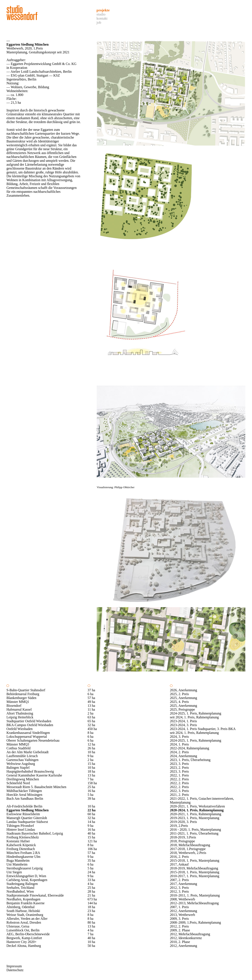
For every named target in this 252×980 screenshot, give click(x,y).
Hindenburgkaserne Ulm (23, 857)
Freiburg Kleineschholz (23, 837)
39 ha (91, 799)
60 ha (91, 814)
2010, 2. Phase (180, 942)
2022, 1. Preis (179, 775)
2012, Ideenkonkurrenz (186, 938)
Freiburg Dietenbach (21, 849)
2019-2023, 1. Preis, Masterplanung (195, 818)
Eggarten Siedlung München (28, 810)
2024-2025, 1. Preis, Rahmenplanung (196, 713)
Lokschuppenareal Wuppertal (27, 737)
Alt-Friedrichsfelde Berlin (24, 806)
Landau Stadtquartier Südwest (27, 822)
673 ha (92, 899)
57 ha (91, 698)
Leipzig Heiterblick (20, 717)
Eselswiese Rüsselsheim (23, 814)
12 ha (91, 744)
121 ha (92, 841)
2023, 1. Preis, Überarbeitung (190, 760)
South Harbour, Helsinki (23, 911)
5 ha (91, 795)
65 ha (91, 721)
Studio (101, 14)
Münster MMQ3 (18, 744)
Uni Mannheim (17, 864)
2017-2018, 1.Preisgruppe (188, 849)
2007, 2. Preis (179, 880)
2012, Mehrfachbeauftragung (190, 934)
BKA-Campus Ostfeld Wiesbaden (30, 725)
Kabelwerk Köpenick (21, 845)
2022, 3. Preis (179, 791)
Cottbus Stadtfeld (19, 748)
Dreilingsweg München (23, 779)
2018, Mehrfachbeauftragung (190, 845)
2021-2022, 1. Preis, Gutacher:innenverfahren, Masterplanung (202, 800)
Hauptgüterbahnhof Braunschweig (30, 771)
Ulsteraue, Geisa (18, 926)
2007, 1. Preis (179, 907)
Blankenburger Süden (21, 698)
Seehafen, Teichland (20, 888)
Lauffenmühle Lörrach (22, 756)
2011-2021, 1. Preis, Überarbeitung (194, 833)
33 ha (91, 880)
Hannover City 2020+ (22, 942)
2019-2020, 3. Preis (183, 822)
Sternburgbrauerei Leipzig (25, 868)
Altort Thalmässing (20, 713)
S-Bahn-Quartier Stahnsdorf (26, 690)
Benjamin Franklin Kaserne (26, 903)
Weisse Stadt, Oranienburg (25, 915)
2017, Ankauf (179, 864)
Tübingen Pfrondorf (20, 826)
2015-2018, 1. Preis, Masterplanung (195, 860)
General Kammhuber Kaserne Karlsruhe (34, 775)
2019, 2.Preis (179, 826)
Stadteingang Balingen (22, 884)
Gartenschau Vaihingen (23, 760)
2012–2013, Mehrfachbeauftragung (194, 903)
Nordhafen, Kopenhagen (23, 899)
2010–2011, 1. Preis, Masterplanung (195, 895)
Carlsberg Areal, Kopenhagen (27, 880)
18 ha (91, 771)
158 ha (92, 783)
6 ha (91, 694)
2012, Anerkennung (184, 911)
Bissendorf (14, 706)
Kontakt (102, 18)
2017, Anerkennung (184, 884)
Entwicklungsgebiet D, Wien (26, 876)
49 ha (91, 702)
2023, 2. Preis (179, 768)
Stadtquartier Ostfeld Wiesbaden (29, 721)
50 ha (91, 946)
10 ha (91, 752)
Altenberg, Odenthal (20, 907)
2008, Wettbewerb (183, 899)
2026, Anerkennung (184, 690)
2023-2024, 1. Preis (183, 721)
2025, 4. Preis (179, 702)
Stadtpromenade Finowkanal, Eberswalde (35, 895)
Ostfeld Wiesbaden (19, 729)
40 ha (91, 833)
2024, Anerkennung (184, 756)
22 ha (92, 810)
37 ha (91, 690)
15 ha (91, 764)
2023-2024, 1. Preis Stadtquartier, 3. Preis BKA (203, 729)
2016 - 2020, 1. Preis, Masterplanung (195, 830)
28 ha (91, 891)
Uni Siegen (14, 872)
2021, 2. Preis (179, 795)
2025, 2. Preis (179, 694)
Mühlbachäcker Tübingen (24, 791)
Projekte (103, 10)
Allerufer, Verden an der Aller (27, 919)
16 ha (91, 791)
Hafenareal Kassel (19, 709)
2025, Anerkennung (184, 698)
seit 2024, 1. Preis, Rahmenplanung (194, 717)
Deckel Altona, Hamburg (24, 946)
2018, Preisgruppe (182, 841)
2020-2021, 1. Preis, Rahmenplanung (196, 814)
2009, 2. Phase (180, 930)
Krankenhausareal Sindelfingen (28, 733)
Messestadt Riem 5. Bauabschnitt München (36, 787)
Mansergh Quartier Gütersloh (27, 818)
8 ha (91, 733)
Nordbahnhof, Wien (20, 891)
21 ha (91, 895)
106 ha (92, 849)
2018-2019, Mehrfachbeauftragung (194, 868)
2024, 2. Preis (179, 752)
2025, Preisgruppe (182, 709)
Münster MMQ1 (18, 702)
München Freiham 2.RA (23, 853)
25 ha (91, 787)
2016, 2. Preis (179, 857)
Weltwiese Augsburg (21, 764)
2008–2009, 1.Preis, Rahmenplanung (195, 922)
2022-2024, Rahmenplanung (190, 748)
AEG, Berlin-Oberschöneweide (28, 934)
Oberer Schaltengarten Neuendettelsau (33, 740)
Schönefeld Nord (18, 783)
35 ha (91, 860)
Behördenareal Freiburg (23, 694)
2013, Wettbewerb (183, 915)
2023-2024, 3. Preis (183, 725)
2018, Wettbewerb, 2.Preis (188, 853)
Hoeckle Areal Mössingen (24, 795)
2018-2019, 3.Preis (183, 837)
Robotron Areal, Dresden (24, 922)
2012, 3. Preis (179, 888)
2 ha (91, 713)
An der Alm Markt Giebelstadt (28, 752)
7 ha (91, 779)
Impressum (14, 966)
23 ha (91, 911)
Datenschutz (15, 970)
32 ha (91, 725)
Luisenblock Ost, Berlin (23, 930)
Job (99, 22)
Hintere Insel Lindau (21, 830)
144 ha (92, 903)
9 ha (91, 756)
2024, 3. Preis (179, 737)
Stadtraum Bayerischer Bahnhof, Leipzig (35, 833)
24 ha (91, 872)
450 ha (92, 729)
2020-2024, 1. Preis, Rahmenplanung (197, 810)
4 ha (91, 884)
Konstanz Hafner (18, 841)
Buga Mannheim (18, 860)
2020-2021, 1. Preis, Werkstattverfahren (197, 806)
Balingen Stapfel (18, 768)
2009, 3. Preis (179, 919)
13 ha (91, 706)
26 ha (91, 748)
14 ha (91, 822)
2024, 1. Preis (179, 744)
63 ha (91, 717)
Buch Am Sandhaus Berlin (25, 799)
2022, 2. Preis (179, 779)
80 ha (91, 922)
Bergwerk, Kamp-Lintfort (24, 938)
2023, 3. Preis (179, 764)
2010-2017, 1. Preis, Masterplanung (195, 876)
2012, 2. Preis (179, 926)
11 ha (91, 709)
